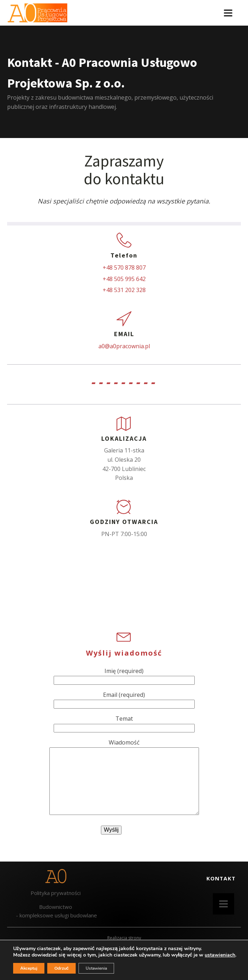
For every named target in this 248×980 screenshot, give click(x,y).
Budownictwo (56, 907)
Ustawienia (96, 968)
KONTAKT (221, 878)
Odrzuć (62, 968)
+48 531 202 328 (124, 290)
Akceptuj (29, 968)
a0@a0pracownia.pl (124, 346)
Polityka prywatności (56, 893)
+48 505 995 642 (124, 279)
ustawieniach (220, 955)
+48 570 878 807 (124, 267)
